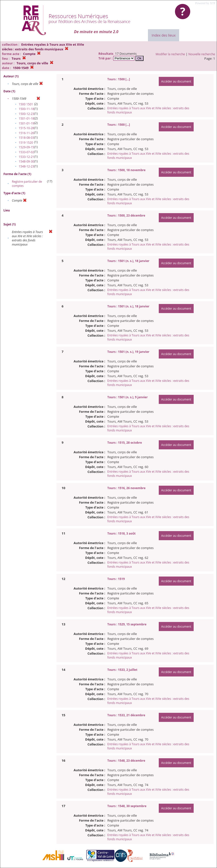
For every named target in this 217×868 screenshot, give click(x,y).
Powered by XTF (205, 3)
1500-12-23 (26, 114)
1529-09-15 (26, 147)
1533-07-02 (26, 152)
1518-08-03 (26, 138)
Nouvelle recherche (202, 54)
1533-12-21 (26, 157)
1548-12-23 (26, 166)
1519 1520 (26, 143)
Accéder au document (176, 81)
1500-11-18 (26, 109)
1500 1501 (26, 104)
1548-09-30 (26, 161)
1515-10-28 (26, 128)
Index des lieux (164, 35)
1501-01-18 (26, 118)
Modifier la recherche (170, 54)
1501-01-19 (26, 123)
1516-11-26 (26, 133)
